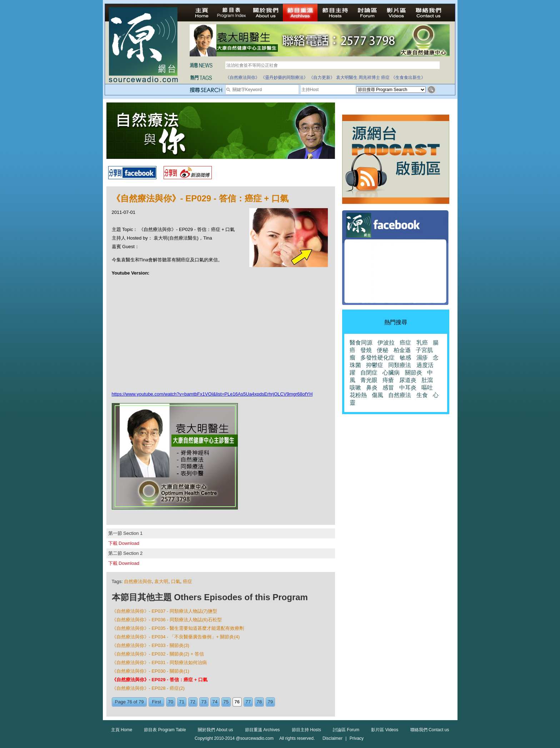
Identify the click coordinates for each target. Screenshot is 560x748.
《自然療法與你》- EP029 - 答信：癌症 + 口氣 (160, 680)
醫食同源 (361, 343)
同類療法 (400, 365)
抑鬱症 (375, 365)
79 (270, 702)
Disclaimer (332, 738)
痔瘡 (388, 380)
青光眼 (369, 380)
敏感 (405, 358)
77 (248, 702)
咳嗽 (355, 388)
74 (215, 702)
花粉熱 (358, 395)
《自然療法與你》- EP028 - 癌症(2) (148, 688)
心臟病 (391, 373)
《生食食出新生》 (408, 77)
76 (237, 702)
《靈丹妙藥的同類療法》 (284, 77)
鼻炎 (372, 388)
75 (226, 702)
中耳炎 (408, 388)
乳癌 (422, 343)
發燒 (366, 350)
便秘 (382, 350)
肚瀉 (427, 380)
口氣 (176, 581)
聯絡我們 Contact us (430, 730)
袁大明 (161, 581)
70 (171, 702)
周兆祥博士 (369, 77)
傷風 (377, 395)
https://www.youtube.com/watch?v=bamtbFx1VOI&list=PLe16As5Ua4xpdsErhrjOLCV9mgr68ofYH (212, 394)
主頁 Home (122, 730)
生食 (422, 395)
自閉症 (369, 373)
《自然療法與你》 (242, 77)
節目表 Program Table (165, 730)
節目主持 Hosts (306, 730)
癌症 (385, 77)
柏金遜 (402, 350)
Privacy (357, 738)
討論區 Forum (346, 730)
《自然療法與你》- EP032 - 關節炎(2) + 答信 (158, 654)
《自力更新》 (322, 77)
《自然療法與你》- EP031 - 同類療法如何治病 (159, 662)
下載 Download (124, 543)
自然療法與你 (138, 581)
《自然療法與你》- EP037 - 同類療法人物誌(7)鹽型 (164, 611)
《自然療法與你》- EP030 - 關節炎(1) (151, 671)
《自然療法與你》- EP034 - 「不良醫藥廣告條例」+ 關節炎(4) (176, 637)
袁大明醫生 (347, 77)
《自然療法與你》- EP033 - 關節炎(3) (151, 645)
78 (259, 702)
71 (182, 702)
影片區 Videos (385, 730)
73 (204, 702)
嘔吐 (427, 388)
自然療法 (400, 395)
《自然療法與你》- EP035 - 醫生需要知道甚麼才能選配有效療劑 (178, 628)
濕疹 (422, 358)
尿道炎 (408, 380)
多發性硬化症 (377, 358)
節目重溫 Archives (262, 730)
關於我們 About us (216, 730)
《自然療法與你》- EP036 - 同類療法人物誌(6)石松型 (167, 620)
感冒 (388, 388)
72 (193, 702)
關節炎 (414, 373)
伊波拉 (386, 343)
